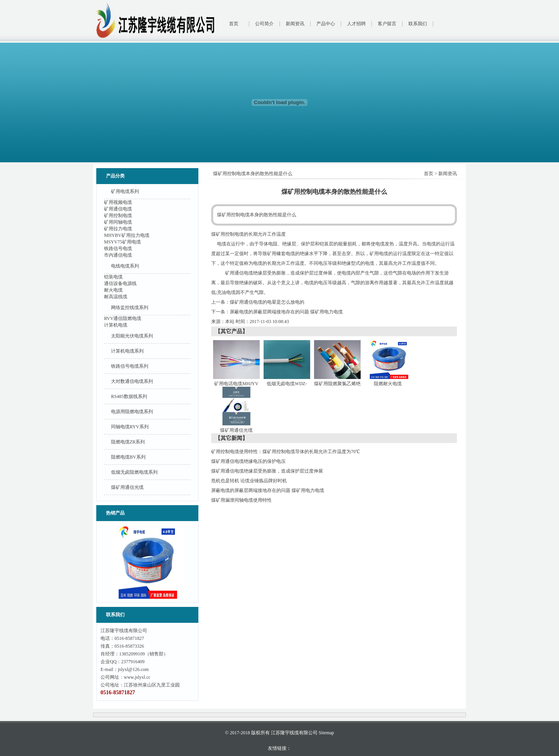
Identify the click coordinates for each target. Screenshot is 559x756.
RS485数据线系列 (129, 396)
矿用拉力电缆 (118, 229)
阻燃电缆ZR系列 (128, 442)
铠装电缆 (113, 277)
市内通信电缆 (118, 255)
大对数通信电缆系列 (132, 381)
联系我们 (418, 24)
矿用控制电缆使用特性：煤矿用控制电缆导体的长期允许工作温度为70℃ (286, 452)
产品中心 (326, 24)
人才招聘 (356, 24)
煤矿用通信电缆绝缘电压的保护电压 (248, 461)
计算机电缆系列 (127, 351)
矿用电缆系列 (125, 191)
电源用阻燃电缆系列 (132, 412)
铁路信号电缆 (118, 249)
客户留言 (387, 24)
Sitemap (326, 733)
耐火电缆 (113, 290)
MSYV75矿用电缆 (122, 242)
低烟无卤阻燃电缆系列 (134, 472)
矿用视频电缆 (118, 202)
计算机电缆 (116, 325)
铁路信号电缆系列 (130, 366)
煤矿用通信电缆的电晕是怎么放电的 (267, 302)
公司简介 (264, 24)
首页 (234, 24)
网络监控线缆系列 (130, 308)
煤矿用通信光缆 (127, 487)
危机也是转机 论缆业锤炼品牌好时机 (249, 481)
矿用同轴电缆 (118, 222)
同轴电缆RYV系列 (130, 427)
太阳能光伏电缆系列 (132, 336)
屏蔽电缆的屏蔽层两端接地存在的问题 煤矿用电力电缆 (286, 312)
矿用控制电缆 (118, 216)
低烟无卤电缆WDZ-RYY (288, 385)
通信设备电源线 (120, 283)
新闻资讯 (295, 24)
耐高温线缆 (116, 297)
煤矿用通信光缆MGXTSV (236, 432)
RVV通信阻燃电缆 (123, 318)
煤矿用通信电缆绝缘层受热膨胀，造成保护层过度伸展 (267, 471)
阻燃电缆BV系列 (128, 457)
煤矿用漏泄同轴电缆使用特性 (241, 500)
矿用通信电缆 (118, 209)
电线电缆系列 (125, 266)
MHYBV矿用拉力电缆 (127, 235)
